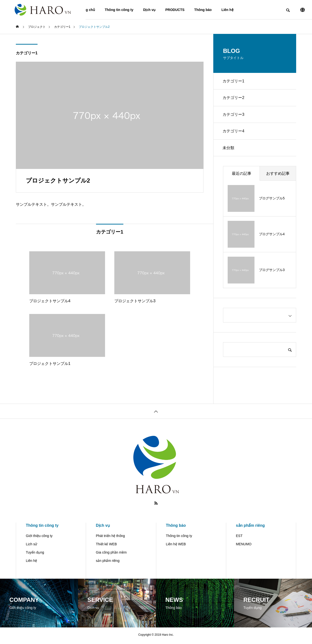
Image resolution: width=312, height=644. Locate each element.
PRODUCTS (175, 10)
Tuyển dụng (35, 554)
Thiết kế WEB (106, 546)
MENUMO (244, 546)
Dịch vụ (149, 10)
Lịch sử (31, 546)
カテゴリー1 (27, 53)
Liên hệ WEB (176, 546)
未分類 (229, 150)
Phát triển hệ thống (110, 538)
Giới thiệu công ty (39, 538)
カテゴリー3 (234, 115)
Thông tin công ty (119, 10)
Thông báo (203, 10)
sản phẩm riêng (108, 563)
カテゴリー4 (234, 132)
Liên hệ (227, 10)
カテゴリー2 (234, 98)
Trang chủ (87, 10)
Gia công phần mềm (111, 554)
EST (239, 538)
